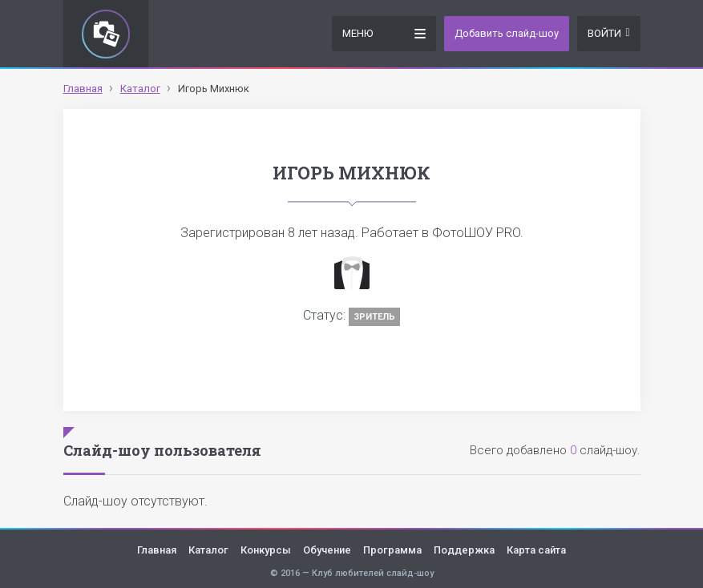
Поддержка (464, 550)
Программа (392, 550)
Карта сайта (536, 550)
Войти (608, 33)
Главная (157, 550)
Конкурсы (266, 550)
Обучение (327, 550)
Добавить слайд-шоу (507, 33)
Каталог (208, 550)
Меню (384, 32)
